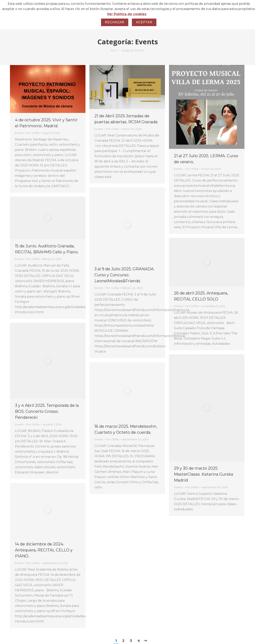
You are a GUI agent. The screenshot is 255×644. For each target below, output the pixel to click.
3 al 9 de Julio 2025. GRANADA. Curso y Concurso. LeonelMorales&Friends (125, 275)
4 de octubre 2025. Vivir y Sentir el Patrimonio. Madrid (46, 123)
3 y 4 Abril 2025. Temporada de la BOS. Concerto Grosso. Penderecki (47, 411)
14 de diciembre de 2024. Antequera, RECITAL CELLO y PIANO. (44, 550)
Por (33, 133)
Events (19, 133)
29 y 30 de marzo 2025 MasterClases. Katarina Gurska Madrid (204, 474)
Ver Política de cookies (127, 14)
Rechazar (115, 22)
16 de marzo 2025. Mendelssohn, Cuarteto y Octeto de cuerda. (126, 429)
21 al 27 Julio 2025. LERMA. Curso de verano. (206, 159)
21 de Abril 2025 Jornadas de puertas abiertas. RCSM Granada (126, 119)
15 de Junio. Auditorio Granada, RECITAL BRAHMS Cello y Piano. (47, 249)
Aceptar (144, 22)
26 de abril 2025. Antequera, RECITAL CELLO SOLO (201, 296)
